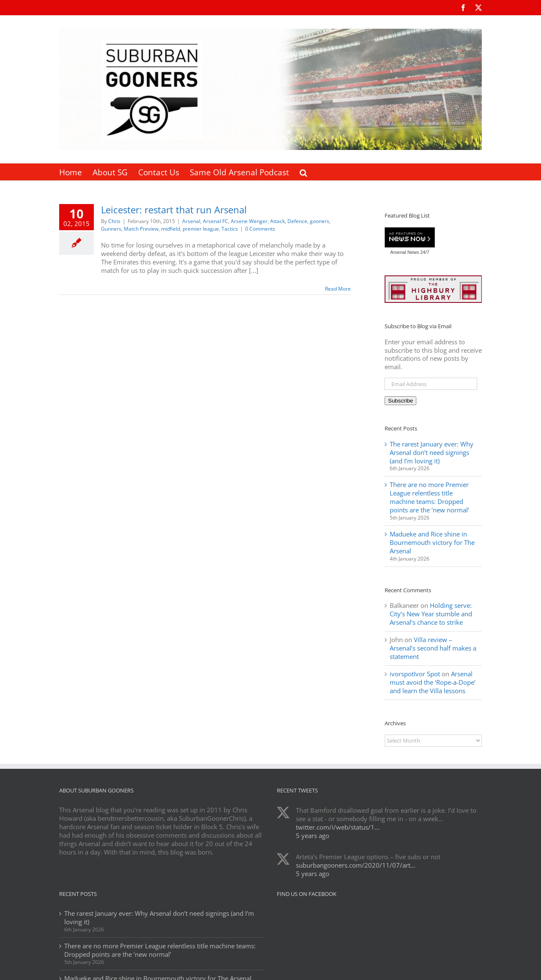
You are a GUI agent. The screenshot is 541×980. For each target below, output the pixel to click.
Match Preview (141, 229)
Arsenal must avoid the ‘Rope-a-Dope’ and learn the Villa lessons (433, 682)
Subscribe (400, 401)
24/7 (424, 252)
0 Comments (260, 229)
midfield (171, 229)
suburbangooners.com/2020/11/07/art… (356, 865)
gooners (320, 221)
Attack (277, 221)
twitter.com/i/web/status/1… (338, 827)
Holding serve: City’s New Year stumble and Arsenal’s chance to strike (431, 614)
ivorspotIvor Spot (415, 674)
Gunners (111, 229)
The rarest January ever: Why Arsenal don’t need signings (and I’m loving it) (432, 452)
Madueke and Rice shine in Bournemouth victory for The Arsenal (432, 542)
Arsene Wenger (249, 221)
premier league (201, 229)
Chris (114, 221)
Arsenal (191, 221)
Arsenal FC (216, 221)
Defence (297, 221)
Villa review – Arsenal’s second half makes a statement (433, 648)
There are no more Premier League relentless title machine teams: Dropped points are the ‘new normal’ (429, 497)
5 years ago (313, 836)
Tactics (230, 229)
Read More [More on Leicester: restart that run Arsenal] (338, 289)
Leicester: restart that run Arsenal (174, 210)
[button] (303, 172)
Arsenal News (404, 252)
